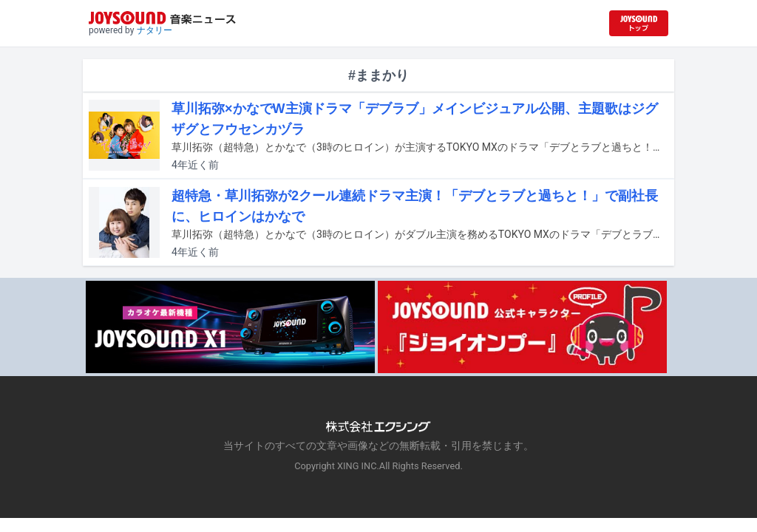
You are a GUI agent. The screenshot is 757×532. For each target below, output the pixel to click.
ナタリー (155, 30)
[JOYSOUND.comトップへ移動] (639, 23)
